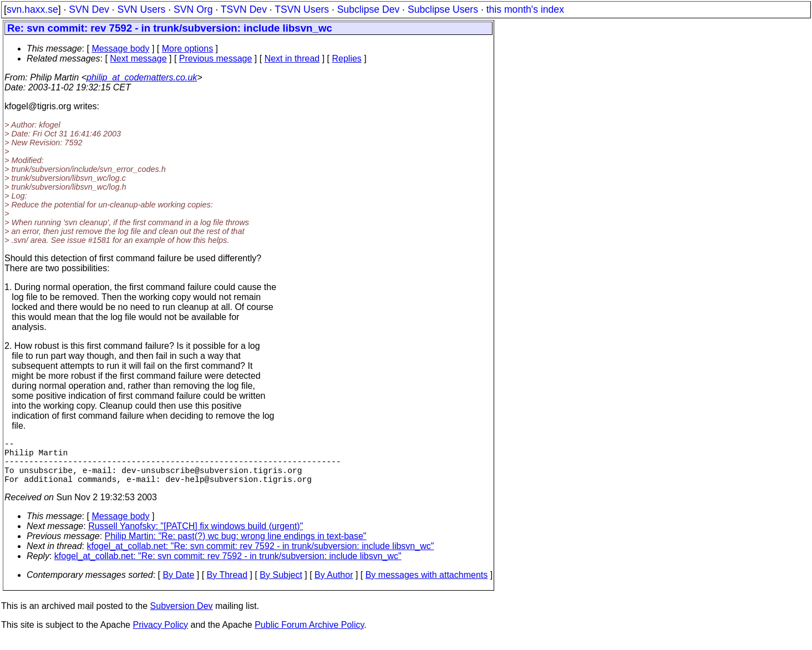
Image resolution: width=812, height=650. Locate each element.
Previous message (216, 59)
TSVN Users (302, 9)
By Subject (281, 586)
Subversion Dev (182, 617)
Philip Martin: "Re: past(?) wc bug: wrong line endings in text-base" (236, 547)
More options (188, 49)
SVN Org (193, 9)
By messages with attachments (427, 586)
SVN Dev (89, 9)
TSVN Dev (244, 9)
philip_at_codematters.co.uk (142, 77)
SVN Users (141, 9)
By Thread (227, 586)
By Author (334, 586)
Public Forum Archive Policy (309, 636)
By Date (178, 586)
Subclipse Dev (368, 9)
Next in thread (292, 59)
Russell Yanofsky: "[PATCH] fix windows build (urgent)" (196, 537)
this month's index (525, 9)
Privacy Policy (160, 636)
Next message (138, 59)
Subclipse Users (443, 9)
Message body (120, 49)
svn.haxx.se (32, 9)
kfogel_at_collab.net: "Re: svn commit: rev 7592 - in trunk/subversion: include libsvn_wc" (261, 557)
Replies (347, 59)
